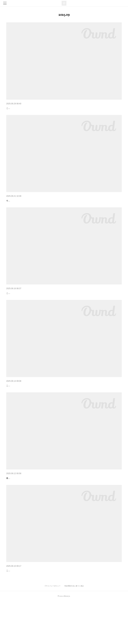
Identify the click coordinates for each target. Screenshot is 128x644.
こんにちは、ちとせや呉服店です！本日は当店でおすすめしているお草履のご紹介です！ (45, 113)
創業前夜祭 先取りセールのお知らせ (25, 306)
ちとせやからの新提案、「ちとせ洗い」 (26, 404)
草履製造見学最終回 (16, 605)
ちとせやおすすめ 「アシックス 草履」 (28, 108)
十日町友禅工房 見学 (17, 206)
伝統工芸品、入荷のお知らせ (21, 504)
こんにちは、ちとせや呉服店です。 (22, 311)
